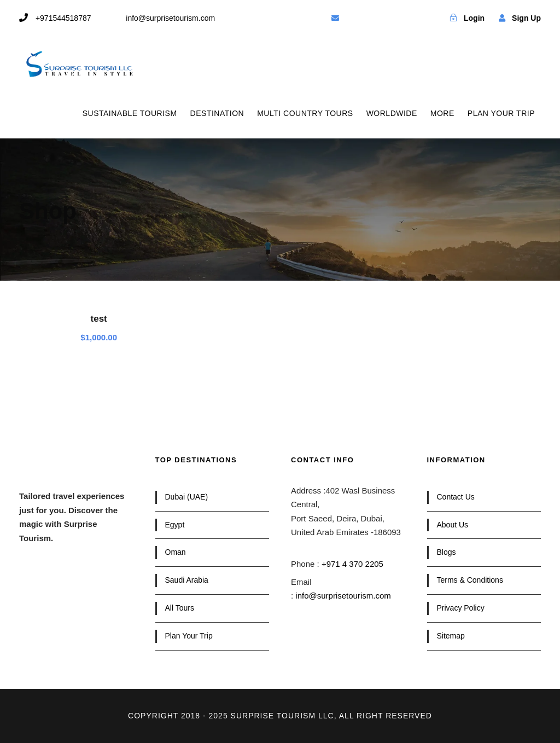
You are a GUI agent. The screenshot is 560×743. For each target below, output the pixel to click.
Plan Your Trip (189, 636)
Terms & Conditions (470, 580)
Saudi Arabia (187, 580)
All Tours (180, 608)
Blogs (447, 552)
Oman (176, 552)
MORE (442, 113)
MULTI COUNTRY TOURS (305, 113)
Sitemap (451, 636)
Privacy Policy (461, 608)
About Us (453, 525)
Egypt (175, 525)
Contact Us (456, 497)
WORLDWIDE (392, 113)
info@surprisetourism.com (343, 596)
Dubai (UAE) (187, 497)
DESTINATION (217, 113)
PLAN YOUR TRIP (501, 113)
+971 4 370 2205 (352, 564)
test (99, 319)
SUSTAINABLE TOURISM (130, 113)
